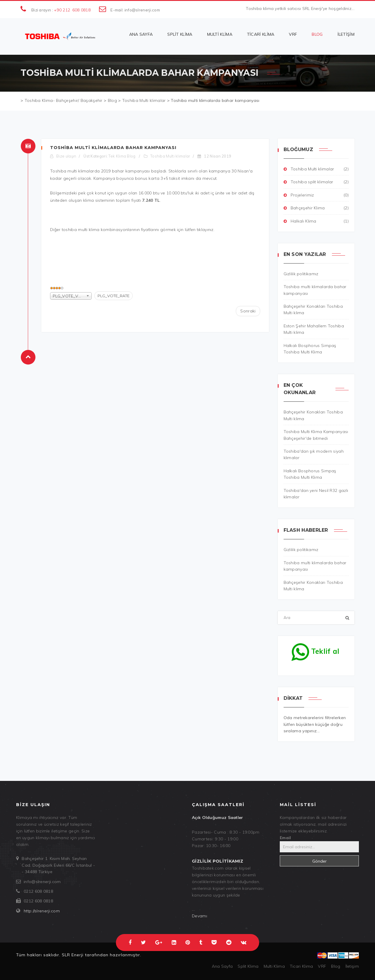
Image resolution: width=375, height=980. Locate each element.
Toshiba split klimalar (316, 182)
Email (285, 838)
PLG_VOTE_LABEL (50, 291)
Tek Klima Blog (122, 156)
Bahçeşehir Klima (316, 208)
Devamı (200, 916)
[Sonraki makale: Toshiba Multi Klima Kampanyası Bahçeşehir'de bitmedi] (248, 311)
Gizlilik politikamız (301, 550)
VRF (293, 34)
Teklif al (316, 650)
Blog (317, 34)
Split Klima (180, 34)
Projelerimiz (316, 195)
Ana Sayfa (141, 34)
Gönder (319, 861)
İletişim (346, 34)
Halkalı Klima (316, 221)
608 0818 (81, 10)
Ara (278, 611)
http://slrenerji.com (42, 911)
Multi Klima (220, 34)
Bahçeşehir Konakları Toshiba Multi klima (313, 586)
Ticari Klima (261, 34)
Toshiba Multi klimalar (170, 156)
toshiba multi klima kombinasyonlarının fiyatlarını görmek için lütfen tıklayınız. (138, 230)
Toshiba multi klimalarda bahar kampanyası (113, 148)
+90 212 (62, 10)
